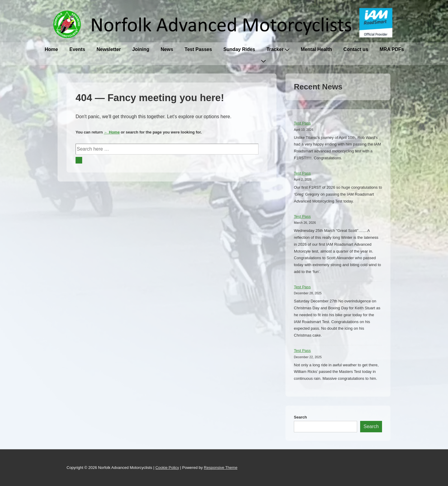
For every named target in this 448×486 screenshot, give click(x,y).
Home (51, 49)
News (167, 49)
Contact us (356, 49)
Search (300, 417)
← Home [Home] (112, 132)
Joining (141, 49)
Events (77, 49)
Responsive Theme (221, 468)
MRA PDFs (392, 49)
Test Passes (198, 49)
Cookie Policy (167, 468)
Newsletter (109, 49)
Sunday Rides (239, 49)
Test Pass (302, 123)
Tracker (278, 49)
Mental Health (316, 49)
